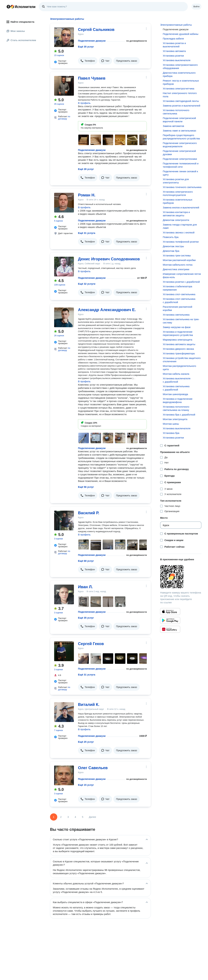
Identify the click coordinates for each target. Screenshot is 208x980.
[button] (88, 61)
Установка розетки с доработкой (181, 282)
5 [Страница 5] (83, 817)
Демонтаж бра (171, 251)
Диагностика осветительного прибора (179, 74)
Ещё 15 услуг (86, 785)
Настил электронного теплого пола (180, 95)
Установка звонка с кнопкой (179, 232)
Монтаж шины (171, 424)
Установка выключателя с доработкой (176, 380)
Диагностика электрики (176, 269)
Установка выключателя (176, 60)
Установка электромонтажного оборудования (180, 66)
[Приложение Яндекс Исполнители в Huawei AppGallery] (170, 629)
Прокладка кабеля (173, 39)
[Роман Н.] (64, 203)
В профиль (84, 103)
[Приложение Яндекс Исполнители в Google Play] (170, 620)
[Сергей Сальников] (64, 37)
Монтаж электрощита (175, 419)
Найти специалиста (20, 22)
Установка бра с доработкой (179, 415)
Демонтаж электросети (176, 220)
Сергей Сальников (96, 30)
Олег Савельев (93, 768)
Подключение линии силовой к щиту (180, 173)
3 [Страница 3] (68, 817)
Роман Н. (87, 195)
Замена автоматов (173, 126)
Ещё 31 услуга (87, 233)
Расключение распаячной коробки (177, 308)
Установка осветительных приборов (177, 201)
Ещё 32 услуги (87, 284)
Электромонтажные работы (176, 25)
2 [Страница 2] (61, 817)
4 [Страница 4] (75, 817)
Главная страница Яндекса (8, 7)
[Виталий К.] (64, 712)
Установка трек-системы (177, 255)
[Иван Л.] (64, 594)
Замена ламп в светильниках (179, 131)
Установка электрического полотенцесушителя (178, 193)
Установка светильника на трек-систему (181, 321)
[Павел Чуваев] (64, 86)
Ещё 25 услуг (86, 742)
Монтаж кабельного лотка (178, 265)
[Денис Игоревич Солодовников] (64, 267)
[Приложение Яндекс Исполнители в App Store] (170, 612)
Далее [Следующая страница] (92, 817)
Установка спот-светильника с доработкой (179, 301)
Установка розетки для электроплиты (176, 181)
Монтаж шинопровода (175, 394)
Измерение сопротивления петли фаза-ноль (182, 276)
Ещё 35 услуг (86, 47)
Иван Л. (85, 587)
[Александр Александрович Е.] (64, 317)
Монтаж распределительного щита (179, 368)
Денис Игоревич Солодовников (109, 259)
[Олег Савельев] (64, 775)
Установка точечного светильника (182, 187)
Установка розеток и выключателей (174, 45)
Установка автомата (174, 51)
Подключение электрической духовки (179, 153)
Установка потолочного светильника (176, 112)
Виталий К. (89, 704)
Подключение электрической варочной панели (179, 120)
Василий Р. (89, 513)
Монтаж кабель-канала (176, 374)
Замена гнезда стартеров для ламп (180, 226)
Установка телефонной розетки (181, 242)
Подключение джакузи (92, 41)
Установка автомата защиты (179, 344)
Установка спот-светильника (179, 294)
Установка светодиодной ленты (181, 101)
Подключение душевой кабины (181, 34)
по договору (64, 118)
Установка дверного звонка (178, 349)
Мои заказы (16, 31)
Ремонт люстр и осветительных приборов (181, 82)
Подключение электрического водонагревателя (180, 145)
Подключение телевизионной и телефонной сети (181, 165)
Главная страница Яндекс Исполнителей (21, 7)
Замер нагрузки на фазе (177, 327)
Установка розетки (173, 56)
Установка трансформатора (179, 353)
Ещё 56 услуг (86, 487)
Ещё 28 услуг (86, 169)
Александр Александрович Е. (107, 310)
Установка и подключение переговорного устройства (178, 333)
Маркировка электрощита (177, 340)
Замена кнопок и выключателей (181, 207)
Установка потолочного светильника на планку (176, 408)
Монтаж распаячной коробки (179, 260)
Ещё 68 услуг (86, 561)
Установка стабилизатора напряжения (177, 288)
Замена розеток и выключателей (181, 106)
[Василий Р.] (64, 520)
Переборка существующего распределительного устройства (181, 137)
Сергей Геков (91, 644)
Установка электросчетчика (178, 89)
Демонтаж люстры (173, 246)
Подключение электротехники (180, 159)
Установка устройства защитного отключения (182, 360)
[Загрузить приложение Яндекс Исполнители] (181, 577)
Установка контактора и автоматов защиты (176, 214)
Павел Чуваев (92, 78)
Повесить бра (171, 237)
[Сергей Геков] (64, 651)
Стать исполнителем (21, 40)
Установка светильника (176, 315)
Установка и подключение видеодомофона (178, 400)
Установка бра (171, 433)
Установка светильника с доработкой (176, 388)
